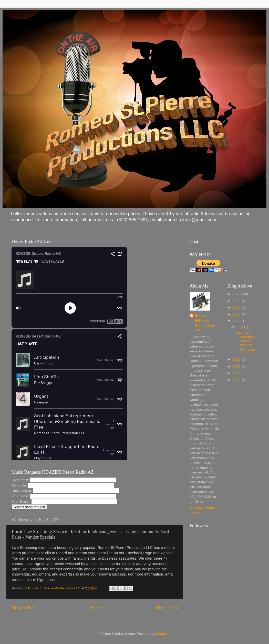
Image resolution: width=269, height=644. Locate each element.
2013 (237, 380)
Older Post (167, 608)
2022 (237, 314)
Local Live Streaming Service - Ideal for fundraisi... (246, 341)
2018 (237, 366)
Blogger (162, 634)
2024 (237, 301)
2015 (237, 373)
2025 (237, 294)
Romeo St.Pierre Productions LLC (205, 323)
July (241, 327)
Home (96, 608)
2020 (237, 321)
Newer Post (24, 608)
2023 (237, 307)
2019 (237, 359)
